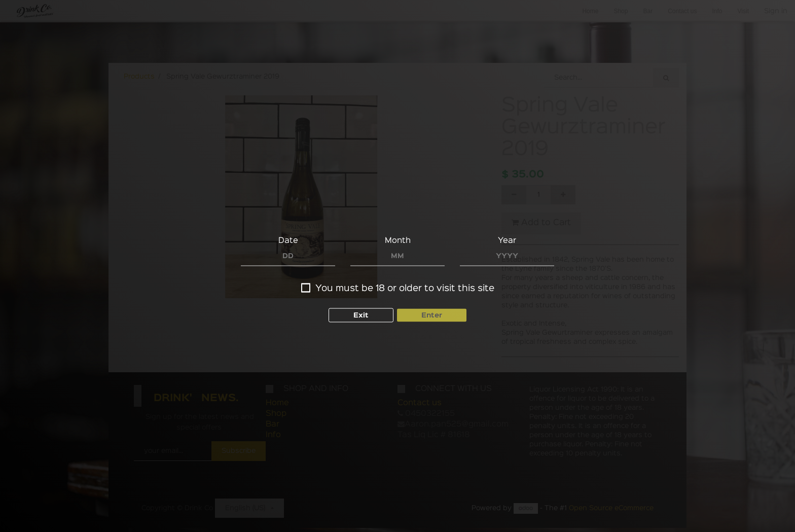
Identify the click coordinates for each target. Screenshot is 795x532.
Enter (432, 315)
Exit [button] (361, 315)
